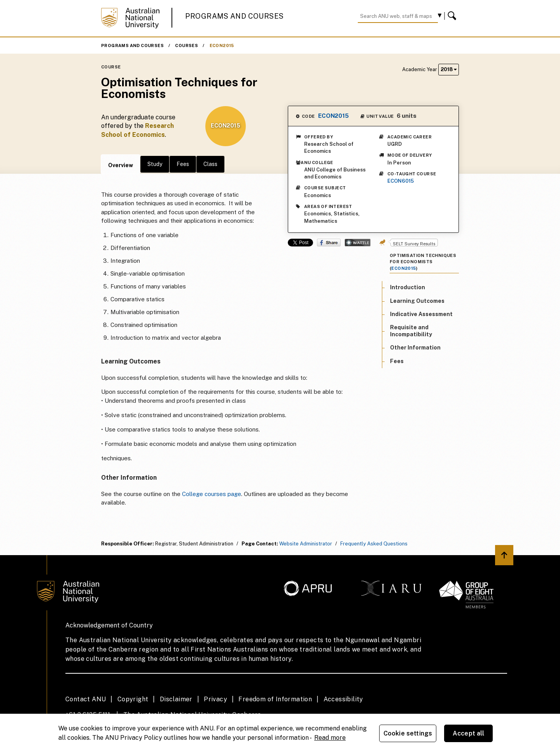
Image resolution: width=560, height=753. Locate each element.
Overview (121, 165)
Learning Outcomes (417, 301)
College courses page (212, 494)
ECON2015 (222, 45)
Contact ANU (86, 699)
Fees (183, 164)
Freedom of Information (275, 699)
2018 (449, 69)
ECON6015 (401, 181)
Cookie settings (408, 733)
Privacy (215, 699)
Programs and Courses (234, 16)
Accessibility (343, 699)
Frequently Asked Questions (374, 544)
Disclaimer (176, 699)
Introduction (408, 287)
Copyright (133, 699)
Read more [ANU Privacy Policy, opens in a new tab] (330, 738)
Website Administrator (306, 544)
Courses (186, 45)
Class (210, 164)
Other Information (415, 348)
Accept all (469, 733)
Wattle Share (358, 243)
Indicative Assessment (421, 314)
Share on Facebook (329, 243)
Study (155, 164)
